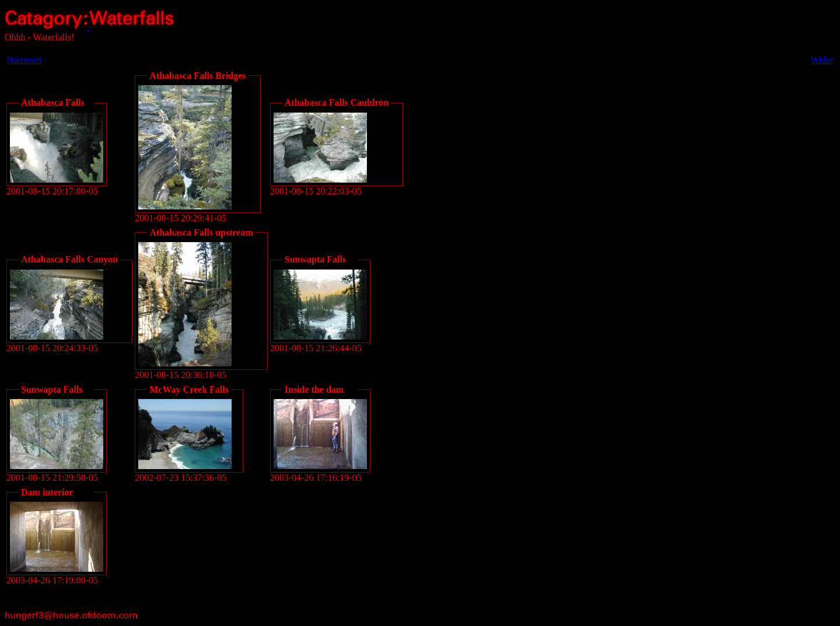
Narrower (24, 60)
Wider (822, 60)
